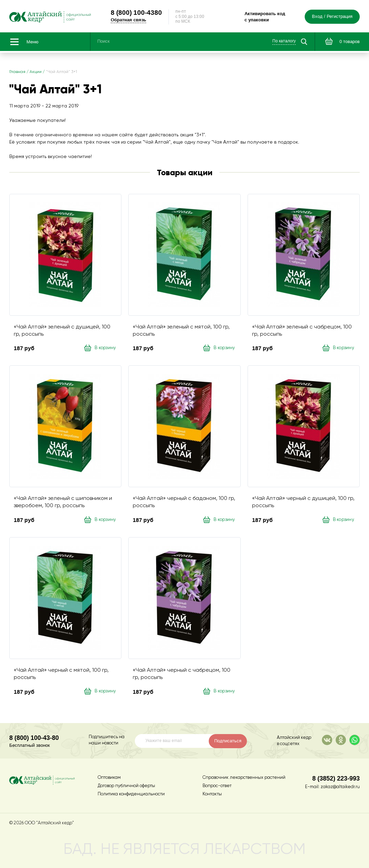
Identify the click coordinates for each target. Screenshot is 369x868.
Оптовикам (109, 778)
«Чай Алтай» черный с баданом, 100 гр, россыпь (184, 503)
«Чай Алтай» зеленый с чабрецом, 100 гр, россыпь (302, 331)
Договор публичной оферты (126, 786)
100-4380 (136, 12)
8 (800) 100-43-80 (34, 738)
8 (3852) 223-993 (336, 778)
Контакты (212, 794)
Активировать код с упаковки (265, 17)
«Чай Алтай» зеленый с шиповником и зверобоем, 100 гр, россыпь (63, 503)
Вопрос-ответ (217, 786)
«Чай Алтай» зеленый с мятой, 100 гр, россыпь (181, 331)
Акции (36, 72)
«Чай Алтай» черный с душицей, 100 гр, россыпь (303, 503)
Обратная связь (128, 20)
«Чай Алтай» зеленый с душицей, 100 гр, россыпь (62, 331)
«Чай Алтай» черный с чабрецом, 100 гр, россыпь (182, 674)
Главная (17, 72)
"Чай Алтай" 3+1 (61, 72)
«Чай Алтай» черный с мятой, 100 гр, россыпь (61, 674)
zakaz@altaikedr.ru (340, 787)
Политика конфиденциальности (131, 794)
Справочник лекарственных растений (244, 778)
